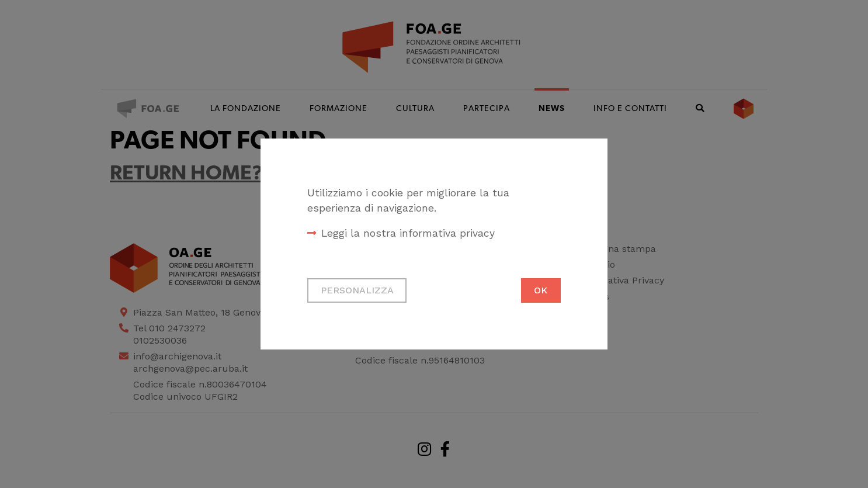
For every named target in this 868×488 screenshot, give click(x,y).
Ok (541, 290)
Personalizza (357, 290)
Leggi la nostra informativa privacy (408, 233)
